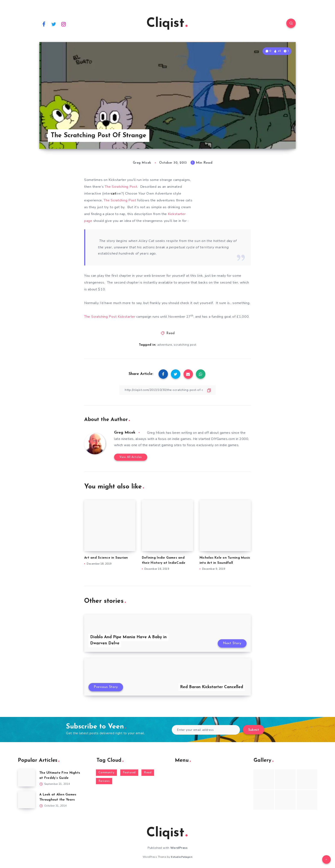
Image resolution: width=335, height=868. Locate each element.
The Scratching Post (120, 187)
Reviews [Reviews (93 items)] (104, 781)
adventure (165, 345)
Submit (254, 730)
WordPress (179, 848)
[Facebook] (44, 24)
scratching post (185, 345)
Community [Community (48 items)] (107, 773)
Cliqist (167, 24)
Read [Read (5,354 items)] (148, 773)
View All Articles (131, 457)
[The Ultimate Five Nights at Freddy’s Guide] (26, 778)
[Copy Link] (167, 390)
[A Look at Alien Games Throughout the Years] (26, 800)
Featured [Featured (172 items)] (129, 773)
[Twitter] (54, 24)
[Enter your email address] (206, 730)
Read (170, 333)
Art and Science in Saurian (106, 558)
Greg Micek (125, 433)
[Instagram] (64, 24)
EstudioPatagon (182, 857)
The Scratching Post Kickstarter (110, 317)
